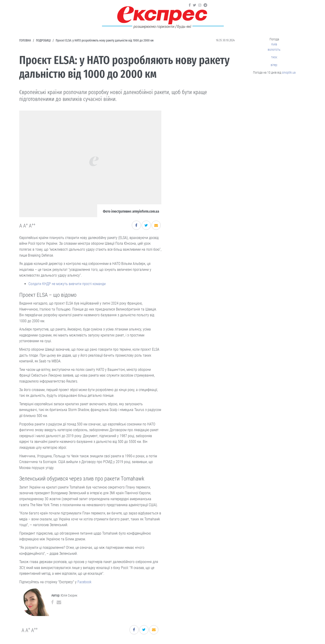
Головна (25, 40)
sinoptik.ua (289, 72)
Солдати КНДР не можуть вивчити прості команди (67, 284)
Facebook (84, 582)
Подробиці (43, 40)
